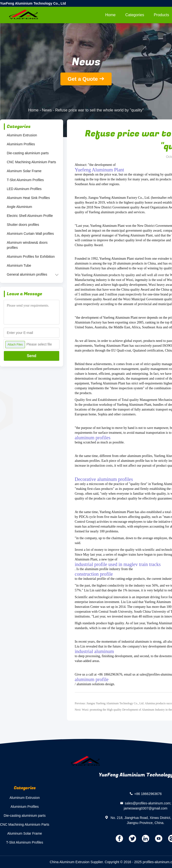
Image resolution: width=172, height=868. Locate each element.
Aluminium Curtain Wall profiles (30, 234)
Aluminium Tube (19, 265)
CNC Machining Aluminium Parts (31, 162)
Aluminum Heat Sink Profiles (28, 198)
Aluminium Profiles (21, 144)
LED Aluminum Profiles (24, 189)
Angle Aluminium (19, 207)
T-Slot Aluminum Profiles (25, 180)
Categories (135, 15)
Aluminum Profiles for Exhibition (31, 257)
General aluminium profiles (27, 274)
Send (31, 356)
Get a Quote (83, 79)
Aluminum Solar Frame (24, 171)
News (47, 110)
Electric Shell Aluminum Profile (30, 216)
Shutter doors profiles (23, 225)
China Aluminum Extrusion (70, 862)
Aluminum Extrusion (22, 135)
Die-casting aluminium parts (28, 153)
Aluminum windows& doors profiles (27, 245)
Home (111, 15)
